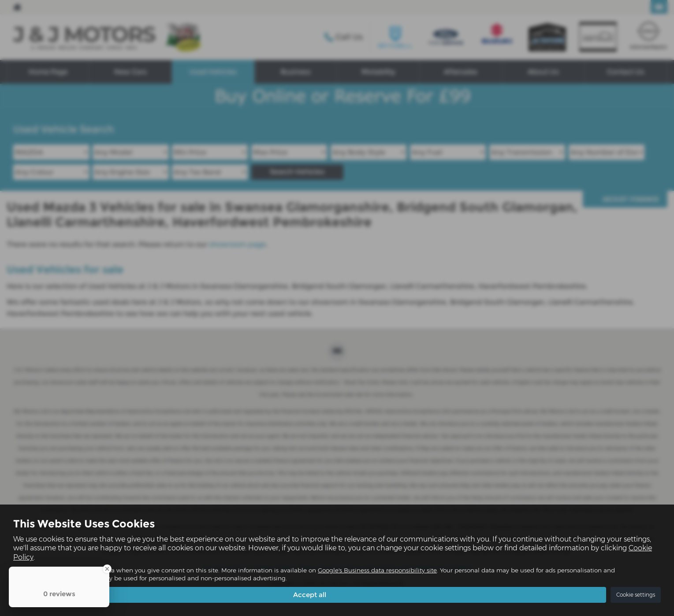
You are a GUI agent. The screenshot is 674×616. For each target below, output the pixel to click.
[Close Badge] (107, 569)
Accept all (310, 594)
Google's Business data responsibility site (377, 570)
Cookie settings (636, 595)
